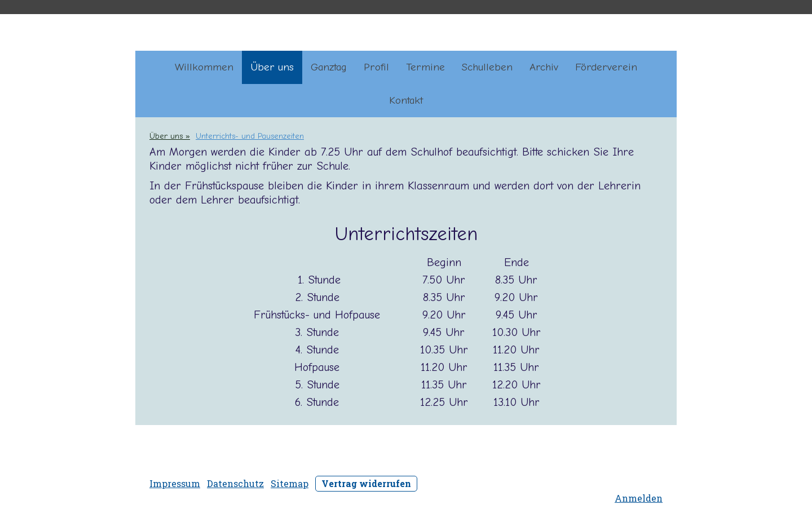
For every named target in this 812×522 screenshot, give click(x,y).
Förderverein (606, 67)
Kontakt (406, 100)
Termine (425, 67)
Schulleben (487, 67)
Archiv (544, 67)
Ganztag (329, 67)
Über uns (272, 67)
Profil (376, 67)
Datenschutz (235, 483)
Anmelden (639, 498)
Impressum (175, 483)
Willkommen (204, 67)
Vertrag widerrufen (366, 483)
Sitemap (290, 483)
